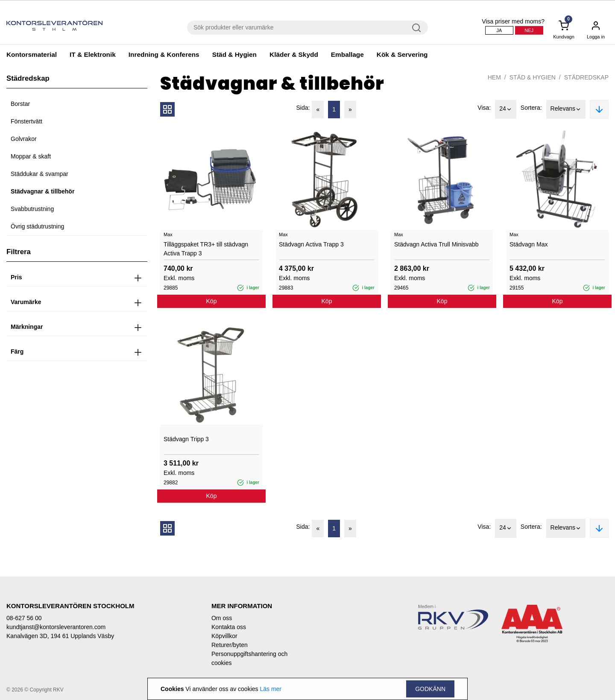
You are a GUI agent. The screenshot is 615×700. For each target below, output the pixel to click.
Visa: (484, 108)
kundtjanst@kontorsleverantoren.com (56, 627)
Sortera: (531, 108)
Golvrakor (24, 139)
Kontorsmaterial (32, 54)
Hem (494, 77)
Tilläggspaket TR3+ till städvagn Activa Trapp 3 (206, 249)
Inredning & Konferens (164, 54)
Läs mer (271, 689)
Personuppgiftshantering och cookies (249, 658)
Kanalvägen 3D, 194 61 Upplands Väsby (60, 636)
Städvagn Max (529, 244)
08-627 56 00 (24, 618)
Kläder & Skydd (294, 54)
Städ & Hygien (234, 54)
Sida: (303, 108)
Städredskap (586, 77)
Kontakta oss (229, 627)
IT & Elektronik (93, 54)
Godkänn (430, 689)
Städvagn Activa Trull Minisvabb (436, 244)
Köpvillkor (224, 636)
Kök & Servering (402, 54)
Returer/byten (230, 645)
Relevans (566, 109)
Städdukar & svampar (40, 174)
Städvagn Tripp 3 (186, 439)
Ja (499, 30)
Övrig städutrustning (37, 226)
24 (506, 109)
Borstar (20, 104)
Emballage (347, 54)
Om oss (222, 618)
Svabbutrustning (32, 209)
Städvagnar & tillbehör (42, 191)
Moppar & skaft (31, 156)
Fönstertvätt (26, 121)
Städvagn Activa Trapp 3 (311, 244)
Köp (212, 301)
